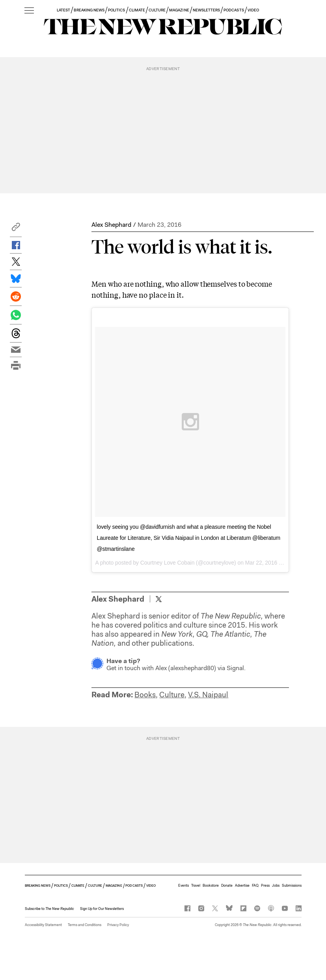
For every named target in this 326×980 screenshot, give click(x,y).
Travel (196, 886)
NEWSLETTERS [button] (207, 10)
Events (183, 886)
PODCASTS (234, 10)
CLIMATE (137, 10)
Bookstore (211, 886)
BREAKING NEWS (89, 10)
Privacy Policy (118, 925)
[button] (16, 229)
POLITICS (116, 10)
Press (265, 886)
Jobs (276, 886)
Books (145, 695)
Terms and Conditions (85, 925)
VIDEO (253, 10)
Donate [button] (227, 886)
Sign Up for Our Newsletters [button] (102, 909)
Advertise (242, 886)
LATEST (63, 10)
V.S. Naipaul (208, 695)
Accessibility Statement (43, 925)
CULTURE (157, 10)
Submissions (292, 886)
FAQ (255, 886)
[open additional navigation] (29, 11)
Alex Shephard (111, 225)
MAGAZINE (179, 10)
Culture (172, 695)
